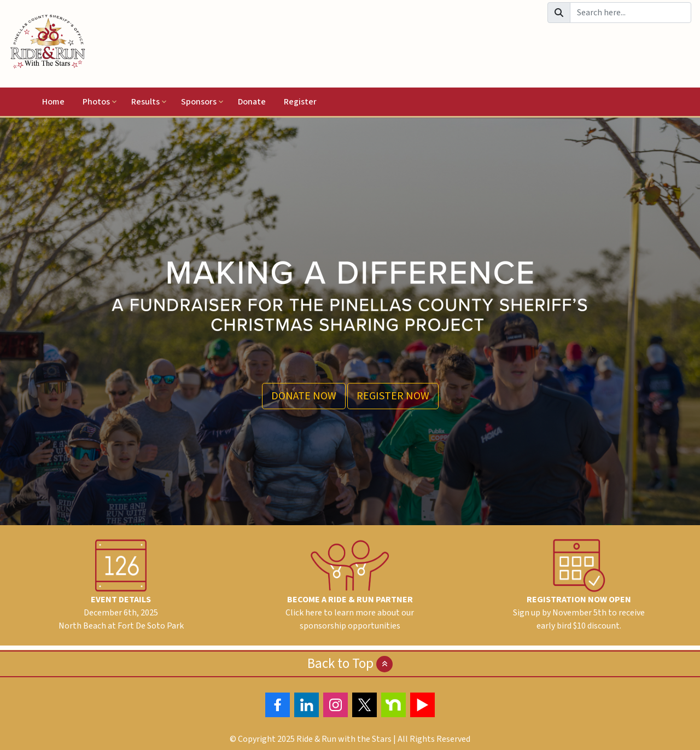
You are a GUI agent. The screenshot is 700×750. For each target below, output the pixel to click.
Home (53, 102)
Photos (96, 102)
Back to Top (350, 664)
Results (145, 102)
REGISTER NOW (393, 396)
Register (300, 102)
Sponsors (199, 102)
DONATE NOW (304, 396)
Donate (252, 102)
